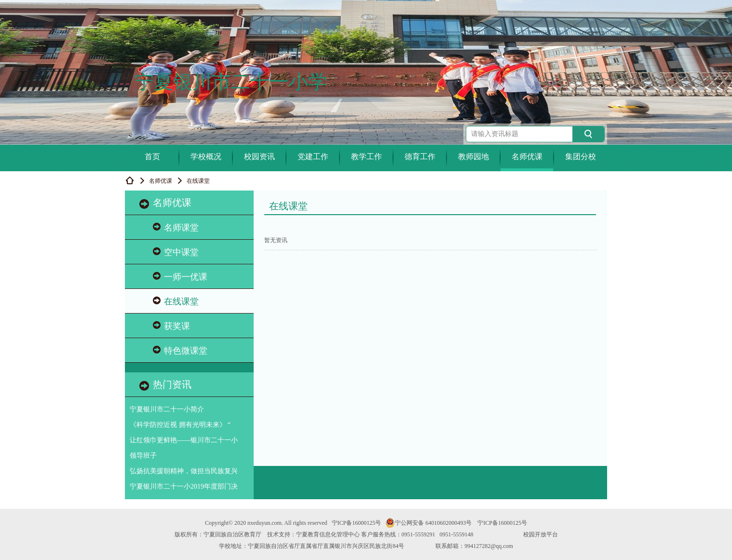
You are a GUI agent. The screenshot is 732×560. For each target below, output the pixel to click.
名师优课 (527, 157)
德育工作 (420, 157)
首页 (152, 157)
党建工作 (313, 157)
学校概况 (206, 157)
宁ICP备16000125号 (357, 523)
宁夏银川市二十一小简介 (167, 409)
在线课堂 (176, 301)
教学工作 (366, 157)
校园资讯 (259, 157)
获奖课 (171, 326)
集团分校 (581, 157)
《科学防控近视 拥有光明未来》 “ (180, 425)
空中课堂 (176, 252)
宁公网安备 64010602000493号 (428, 523)
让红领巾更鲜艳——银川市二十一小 (184, 440)
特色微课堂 (180, 350)
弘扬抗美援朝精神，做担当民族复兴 (184, 471)
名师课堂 (176, 227)
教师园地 (474, 157)
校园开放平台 (541, 534)
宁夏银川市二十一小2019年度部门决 (184, 486)
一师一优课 (180, 277)
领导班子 (143, 456)
